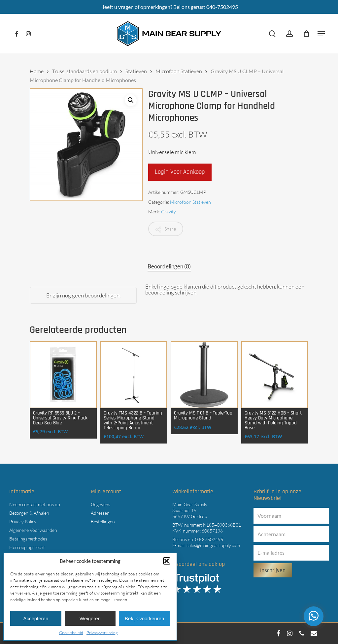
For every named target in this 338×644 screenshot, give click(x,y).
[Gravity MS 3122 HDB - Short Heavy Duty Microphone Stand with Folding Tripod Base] (275, 375)
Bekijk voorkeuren (144, 618)
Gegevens (101, 504)
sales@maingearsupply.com (213, 545)
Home (37, 71)
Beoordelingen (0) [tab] (169, 266)
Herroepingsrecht (27, 547)
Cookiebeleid (71, 632)
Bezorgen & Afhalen (29, 513)
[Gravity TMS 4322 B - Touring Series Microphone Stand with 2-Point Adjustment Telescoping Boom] (134, 375)
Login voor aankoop (180, 172)
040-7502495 (209, 539)
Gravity (169, 212)
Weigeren (90, 618)
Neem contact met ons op (34, 504)
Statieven (136, 71)
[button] (167, 561)
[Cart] (306, 34)
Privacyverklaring (102, 632)
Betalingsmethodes (28, 539)
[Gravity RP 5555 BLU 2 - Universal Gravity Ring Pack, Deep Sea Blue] (63, 375)
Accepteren (36, 618)
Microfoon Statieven (179, 71)
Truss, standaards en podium (84, 71)
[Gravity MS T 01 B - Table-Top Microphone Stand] (204, 375)
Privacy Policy (23, 521)
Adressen (100, 513)
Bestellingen (103, 521)
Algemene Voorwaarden (33, 530)
